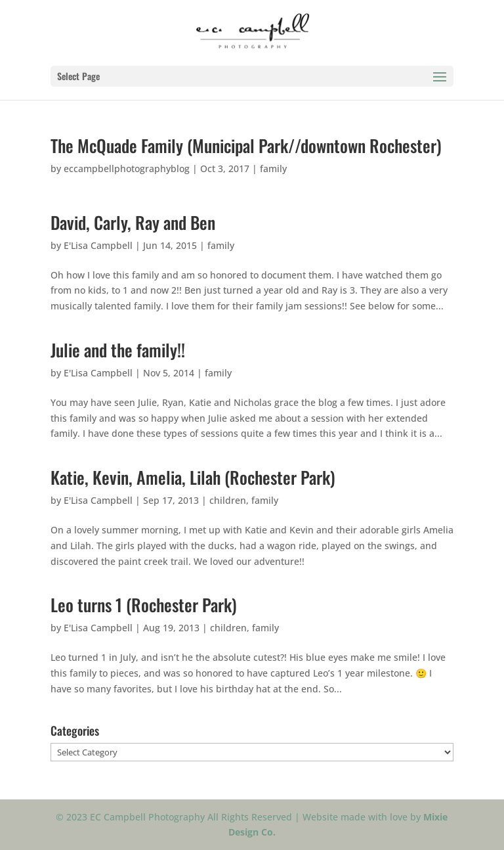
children (228, 500)
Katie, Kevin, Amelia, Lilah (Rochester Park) (193, 477)
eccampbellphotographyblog (127, 168)
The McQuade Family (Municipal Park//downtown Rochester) (246, 145)
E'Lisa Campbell (98, 245)
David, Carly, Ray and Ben (133, 222)
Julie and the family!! (118, 350)
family (273, 168)
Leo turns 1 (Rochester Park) (144, 605)
